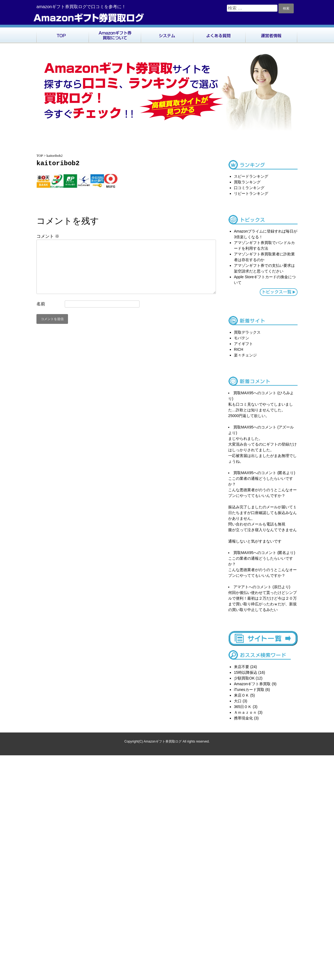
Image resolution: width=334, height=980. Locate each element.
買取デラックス (247, 332)
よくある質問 (219, 34)
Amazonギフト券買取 (252, 684)
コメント (48, 236)
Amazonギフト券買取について (115, 34)
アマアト (241, 587)
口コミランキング (249, 188)
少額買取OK (244, 678)
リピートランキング (251, 193)
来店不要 (242, 667)
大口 (238, 701)
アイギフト (243, 344)
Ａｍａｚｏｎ (245, 712)
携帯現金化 (243, 718)
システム (167, 34)
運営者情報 (271, 34)
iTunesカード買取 (249, 690)
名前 (41, 304)
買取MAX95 (243, 393)
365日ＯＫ (243, 707)
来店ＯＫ (242, 695)
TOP (63, 34)
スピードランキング (251, 176)
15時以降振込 (246, 672)
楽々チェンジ (245, 355)
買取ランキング (247, 182)
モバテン (242, 338)
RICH (239, 349)
